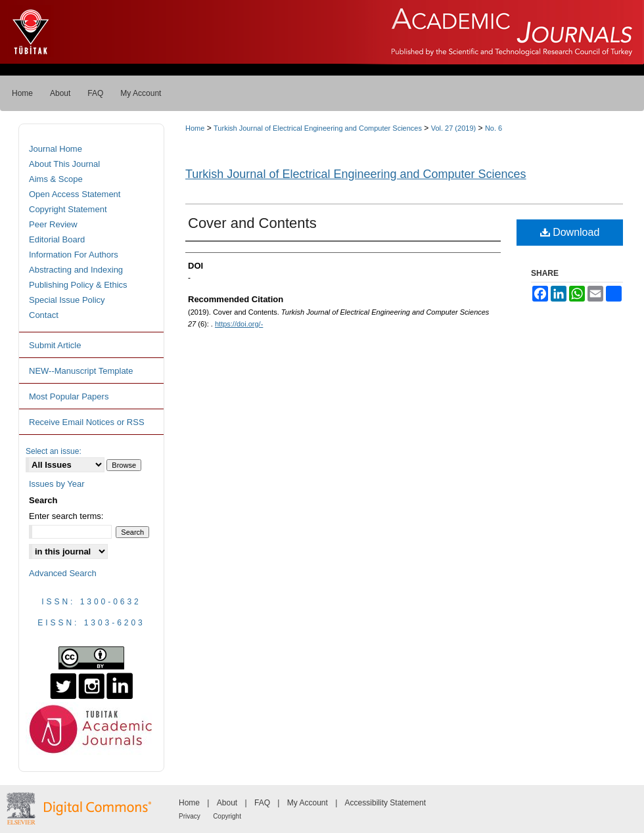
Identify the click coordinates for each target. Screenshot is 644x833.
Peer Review (53, 224)
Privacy (190, 816)
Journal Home (56, 149)
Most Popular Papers (69, 396)
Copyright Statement (68, 209)
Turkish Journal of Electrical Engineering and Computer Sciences (318, 128)
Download (570, 232)
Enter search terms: (66, 516)
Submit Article (55, 345)
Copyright (227, 816)
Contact (44, 315)
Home (195, 128)
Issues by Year (57, 484)
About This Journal (64, 164)
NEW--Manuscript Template (81, 371)
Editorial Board (57, 239)
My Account (308, 803)
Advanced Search (63, 573)
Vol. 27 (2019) (454, 128)
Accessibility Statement (385, 803)
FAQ (262, 803)
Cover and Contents (252, 223)
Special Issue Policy (67, 300)
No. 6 (494, 128)
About (227, 803)
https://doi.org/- (239, 324)
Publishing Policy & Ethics (78, 285)
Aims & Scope (56, 179)
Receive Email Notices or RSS (87, 422)
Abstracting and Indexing (76, 270)
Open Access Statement (75, 194)
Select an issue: (54, 451)
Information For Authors (74, 255)
